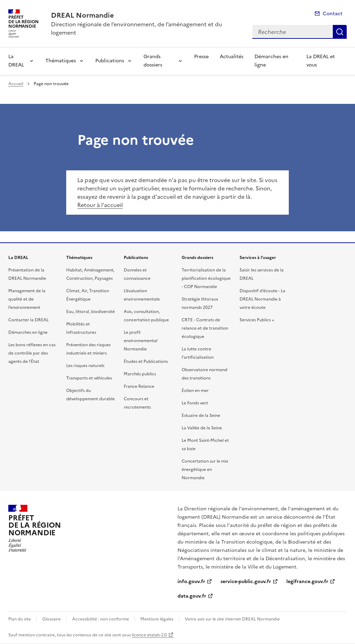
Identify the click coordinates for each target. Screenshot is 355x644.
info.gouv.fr (191, 582)
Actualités (232, 57)
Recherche (340, 32)
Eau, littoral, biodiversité (90, 312)
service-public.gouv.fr (246, 582)
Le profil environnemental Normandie (141, 341)
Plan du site (20, 619)
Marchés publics (140, 374)
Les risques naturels (85, 366)
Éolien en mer (195, 391)
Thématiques (61, 61)
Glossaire (51, 619)
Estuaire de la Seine (201, 415)
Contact (333, 14)
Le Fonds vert (195, 403)
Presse (201, 57)
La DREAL (16, 61)
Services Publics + (257, 320)
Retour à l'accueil (100, 205)
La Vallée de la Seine (202, 428)
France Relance (139, 386)
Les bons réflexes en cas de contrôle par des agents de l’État (32, 353)
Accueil (16, 84)
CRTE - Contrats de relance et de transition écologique (205, 328)
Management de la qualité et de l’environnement (27, 299)
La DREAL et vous (321, 61)
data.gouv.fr (192, 596)
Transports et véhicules (89, 378)
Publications (110, 61)
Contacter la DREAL (28, 320)
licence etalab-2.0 (149, 635)
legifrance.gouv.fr (307, 582)
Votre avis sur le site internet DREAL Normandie (232, 619)
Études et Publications (146, 361)
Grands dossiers (153, 61)
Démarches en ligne (271, 61)
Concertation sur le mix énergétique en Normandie (205, 469)
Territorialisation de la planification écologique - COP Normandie (206, 278)
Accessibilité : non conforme (101, 619)
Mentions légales (157, 619)
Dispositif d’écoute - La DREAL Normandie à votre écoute (262, 299)
